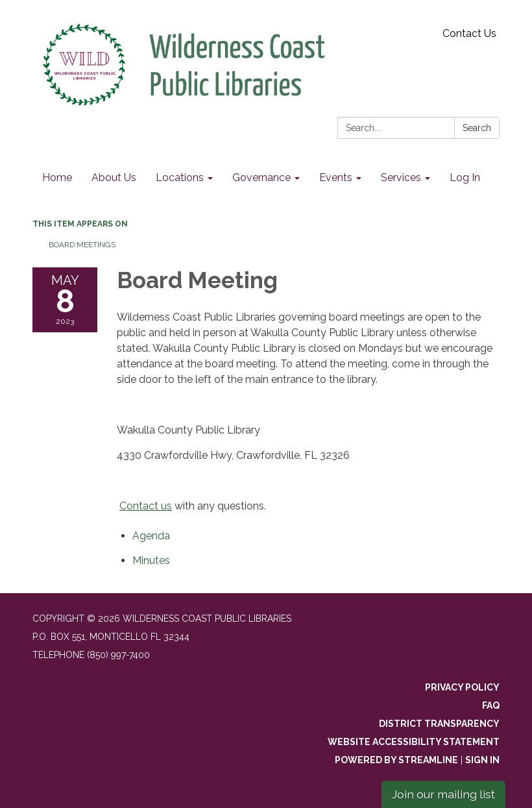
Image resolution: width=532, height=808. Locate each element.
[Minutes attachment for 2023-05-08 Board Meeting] (151, 560)
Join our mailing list (443, 794)
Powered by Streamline (396, 760)
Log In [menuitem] (465, 178)
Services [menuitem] (401, 178)
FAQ (491, 705)
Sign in (482, 760)
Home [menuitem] (57, 178)
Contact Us (469, 33)
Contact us (146, 506)
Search (477, 128)
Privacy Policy (462, 687)
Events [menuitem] (336, 178)
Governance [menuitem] (261, 178)
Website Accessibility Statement (414, 742)
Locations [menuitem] (180, 178)
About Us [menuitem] (114, 178)
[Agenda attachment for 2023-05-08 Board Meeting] (151, 536)
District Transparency (439, 724)
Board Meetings (82, 245)
